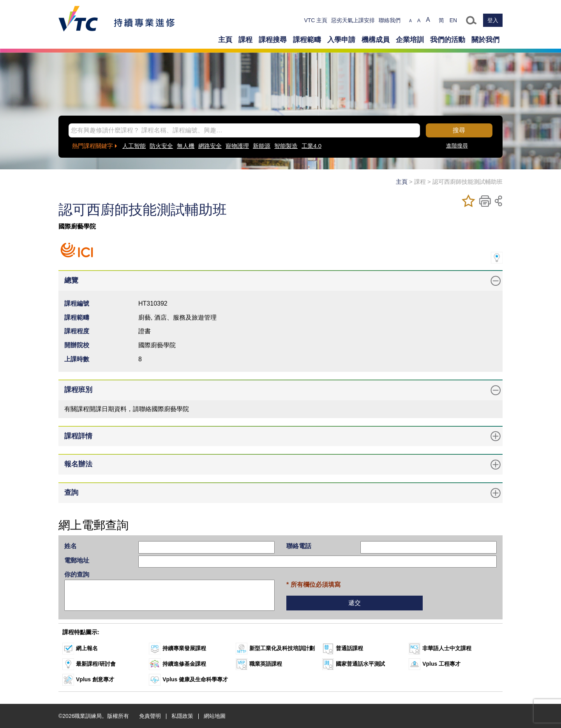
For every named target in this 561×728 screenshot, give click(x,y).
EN (453, 20)
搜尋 (459, 130)
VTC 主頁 (316, 20)
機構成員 (376, 40)
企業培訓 (410, 40)
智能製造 (286, 146)
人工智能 (134, 146)
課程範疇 (307, 40)
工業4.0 (311, 146)
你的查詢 (77, 574)
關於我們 (485, 40)
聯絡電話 (299, 546)
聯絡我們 (390, 20)
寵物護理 (237, 146)
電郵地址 (77, 560)
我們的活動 (448, 40)
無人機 (186, 146)
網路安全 (210, 146)
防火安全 (161, 146)
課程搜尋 (273, 40)
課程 (245, 40)
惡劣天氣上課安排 (353, 20)
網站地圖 (215, 716)
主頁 (225, 40)
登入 (493, 20)
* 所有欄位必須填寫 (313, 585)
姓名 (71, 546)
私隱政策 (182, 716)
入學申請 (341, 40)
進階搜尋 (457, 146)
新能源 (262, 146)
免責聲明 (150, 716)
